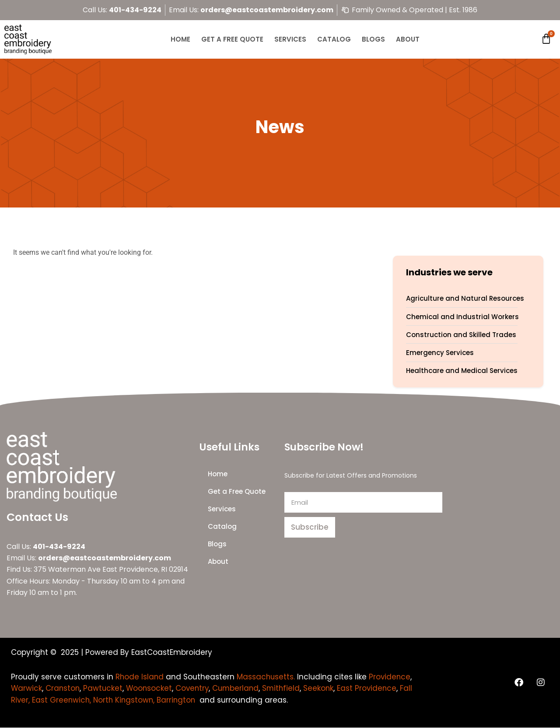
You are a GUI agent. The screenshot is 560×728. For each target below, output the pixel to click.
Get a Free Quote (232, 39)
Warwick (73, 688)
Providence (32, 688)
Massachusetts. (267, 677)
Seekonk (371, 688)
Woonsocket (197, 688)
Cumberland (286, 688)
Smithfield (332, 688)
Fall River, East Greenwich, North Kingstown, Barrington (159, 700)
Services (290, 39)
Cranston (109, 688)
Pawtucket (150, 688)
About (408, 39)
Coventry (241, 688)
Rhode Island (140, 677)
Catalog (334, 39)
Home (180, 39)
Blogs (373, 39)
